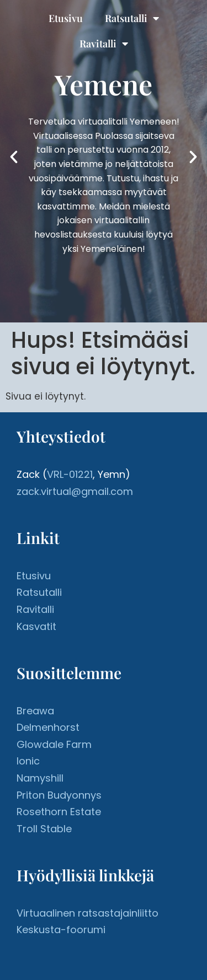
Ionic (28, 761)
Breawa (35, 711)
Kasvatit (36, 626)
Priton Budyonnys (59, 795)
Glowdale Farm (54, 744)
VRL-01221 (70, 474)
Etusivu (66, 18)
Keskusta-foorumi (61, 930)
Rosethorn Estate (59, 812)
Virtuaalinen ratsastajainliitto (87, 913)
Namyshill (40, 778)
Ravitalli (104, 44)
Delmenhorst (48, 727)
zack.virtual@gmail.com (75, 491)
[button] (14, 157)
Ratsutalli (132, 18)
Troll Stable (44, 829)
